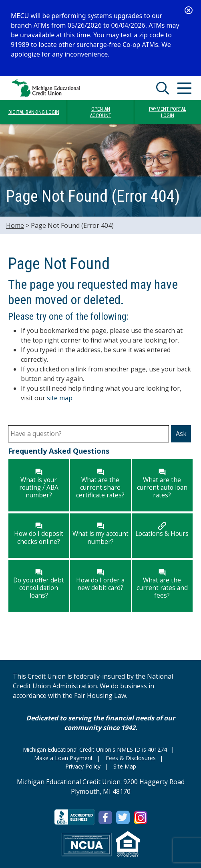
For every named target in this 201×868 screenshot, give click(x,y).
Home (15, 225)
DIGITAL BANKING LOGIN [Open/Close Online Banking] (34, 112)
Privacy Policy (83, 766)
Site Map (125, 766)
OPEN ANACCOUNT (100, 112)
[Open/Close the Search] (163, 88)
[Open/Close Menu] (184, 88)
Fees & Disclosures (131, 758)
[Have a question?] (88, 434)
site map (60, 398)
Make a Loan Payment (63, 758)
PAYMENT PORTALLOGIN (168, 112)
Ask (181, 434)
